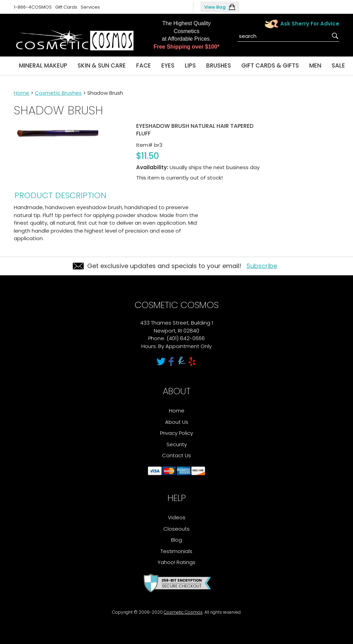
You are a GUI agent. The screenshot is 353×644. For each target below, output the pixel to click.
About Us (177, 422)
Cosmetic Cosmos (183, 612)
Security (177, 444)
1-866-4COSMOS (33, 7)
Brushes (219, 65)
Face (144, 65)
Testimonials (176, 551)
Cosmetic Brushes (58, 93)
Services (90, 7)
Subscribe (262, 266)
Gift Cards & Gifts (270, 65)
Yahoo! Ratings (176, 562)
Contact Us (176, 455)
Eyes (168, 65)
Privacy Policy (176, 433)
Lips (190, 65)
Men (315, 65)
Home (22, 93)
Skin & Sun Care (102, 65)
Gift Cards (66, 7)
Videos (177, 517)
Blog (176, 540)
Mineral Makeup (43, 65)
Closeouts (176, 529)
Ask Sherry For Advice (310, 24)
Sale (338, 65)
